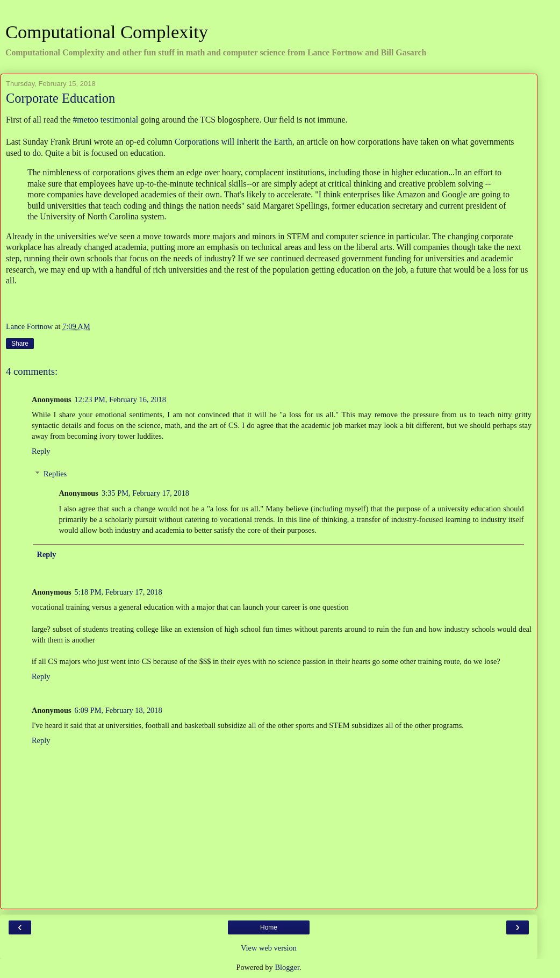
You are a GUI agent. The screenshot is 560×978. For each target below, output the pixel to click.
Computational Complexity (107, 32)
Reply (41, 451)
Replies (55, 474)
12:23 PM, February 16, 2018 (120, 399)
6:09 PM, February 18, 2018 (119, 710)
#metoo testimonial (105, 120)
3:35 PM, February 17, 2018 (145, 493)
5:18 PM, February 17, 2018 (119, 592)
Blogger (287, 967)
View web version (269, 948)
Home (269, 927)
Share (20, 344)
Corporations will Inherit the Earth (234, 142)
